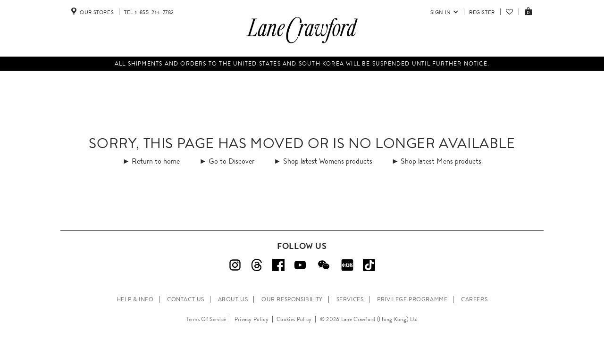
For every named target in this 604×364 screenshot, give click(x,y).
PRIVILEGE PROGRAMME (412, 299)
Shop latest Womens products (328, 161)
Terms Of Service (206, 319)
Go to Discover (231, 161)
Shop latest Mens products (441, 161)
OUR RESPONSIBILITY (292, 299)
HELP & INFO (135, 299)
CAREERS (474, 299)
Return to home (156, 161)
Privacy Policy (252, 319)
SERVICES (350, 299)
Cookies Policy (294, 319)
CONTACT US (186, 299)
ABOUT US (233, 299)
